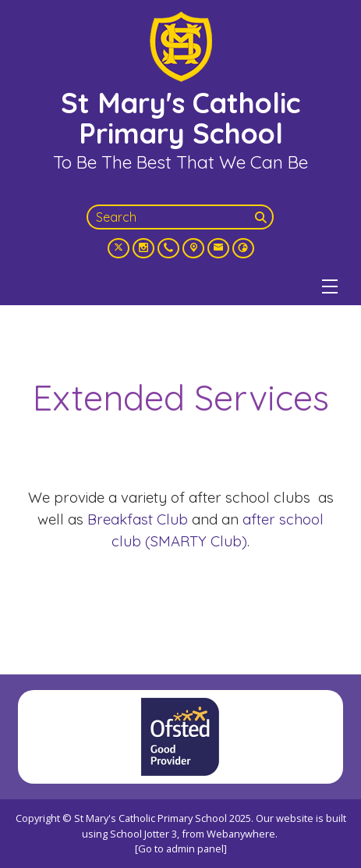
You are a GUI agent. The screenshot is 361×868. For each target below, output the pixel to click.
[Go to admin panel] (181, 848)
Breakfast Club (138, 519)
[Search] (263, 217)
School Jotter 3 (143, 834)
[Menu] (330, 286)
